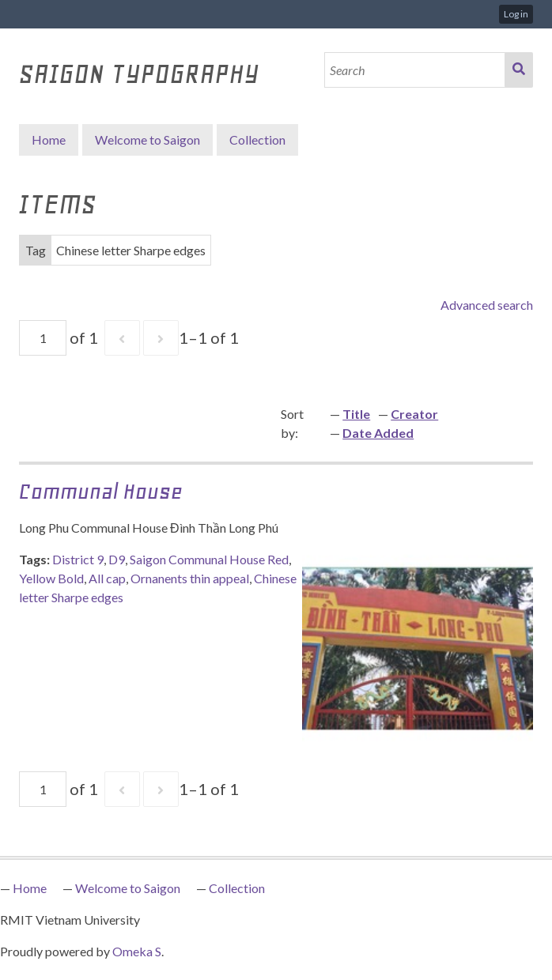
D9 (117, 559)
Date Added (378, 433)
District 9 (78, 559)
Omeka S (137, 951)
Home (49, 139)
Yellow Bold (51, 578)
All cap (107, 578)
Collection (237, 888)
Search (519, 70)
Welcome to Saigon (147, 139)
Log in (516, 14)
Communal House (101, 491)
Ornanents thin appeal (190, 578)
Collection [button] (257, 139)
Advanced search (487, 305)
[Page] (43, 338)
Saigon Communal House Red (209, 559)
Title (356, 414)
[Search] (415, 70)
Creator (414, 414)
